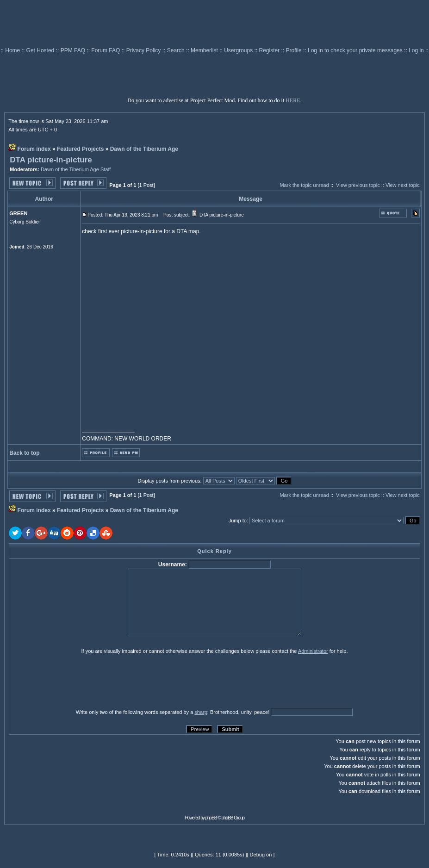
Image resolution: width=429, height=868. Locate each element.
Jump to (238, 521)
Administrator (313, 651)
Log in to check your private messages (356, 50)
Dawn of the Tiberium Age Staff (76, 169)
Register (270, 50)
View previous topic (358, 185)
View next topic (403, 185)
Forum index (34, 149)
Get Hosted (41, 50)
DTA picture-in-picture (51, 160)
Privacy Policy (144, 50)
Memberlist (205, 50)
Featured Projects (80, 149)
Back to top (24, 453)
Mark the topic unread (304, 185)
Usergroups (239, 50)
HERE (293, 100)
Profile (295, 50)
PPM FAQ (74, 50)
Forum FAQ (106, 50)
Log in (416, 50)
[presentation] (81, 681)
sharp (201, 712)
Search (177, 50)
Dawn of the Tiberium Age (144, 149)
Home (13, 50)
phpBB (211, 818)
